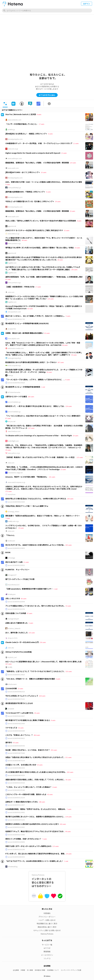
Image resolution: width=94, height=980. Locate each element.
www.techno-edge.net (15, 473)
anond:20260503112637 (16, 805)
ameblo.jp (11, 129)
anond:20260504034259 (16, 775)
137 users (31, 428)
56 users (21, 728)
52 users (67, 230)
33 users (68, 606)
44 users (24, 240)
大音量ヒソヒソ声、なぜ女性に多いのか (21, 765)
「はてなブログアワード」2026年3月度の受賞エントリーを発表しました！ (34, 861)
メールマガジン (47, 955)
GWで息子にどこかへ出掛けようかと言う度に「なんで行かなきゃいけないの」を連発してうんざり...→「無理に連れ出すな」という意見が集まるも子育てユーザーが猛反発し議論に (43, 268)
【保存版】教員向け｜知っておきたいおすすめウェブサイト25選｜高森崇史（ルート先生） (41, 457)
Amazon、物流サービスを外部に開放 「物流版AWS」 (27, 477)
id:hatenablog (13, 867)
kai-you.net (12, 421)
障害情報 (47, 952)
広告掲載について (53, 970)
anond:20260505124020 (16, 675)
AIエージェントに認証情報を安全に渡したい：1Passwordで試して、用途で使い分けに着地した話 (43, 662)
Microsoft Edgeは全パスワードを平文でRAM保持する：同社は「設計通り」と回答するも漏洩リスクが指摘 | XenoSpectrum (44, 307)
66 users (24, 599)
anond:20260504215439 (16, 724)
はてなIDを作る (47, 95)
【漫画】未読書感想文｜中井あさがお (20, 287)
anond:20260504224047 (16, 716)
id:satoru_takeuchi (14, 628)
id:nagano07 (12, 575)
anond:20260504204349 (16, 731)
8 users (39, 114)
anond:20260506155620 (16, 383)
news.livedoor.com (14, 431)
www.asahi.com (13, 168)
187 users (9, 664)
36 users (68, 780)
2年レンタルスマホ (13, 598)
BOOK (8, 552)
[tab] (5, 104)
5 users (8, 184)
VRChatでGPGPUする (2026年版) (19, 652)
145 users (74, 270)
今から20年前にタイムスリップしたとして (22, 696)
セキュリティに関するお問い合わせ (47, 930)
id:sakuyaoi (12, 594)
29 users (76, 436)
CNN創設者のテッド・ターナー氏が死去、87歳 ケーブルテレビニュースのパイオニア (39, 143)
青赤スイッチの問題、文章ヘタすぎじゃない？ (23, 839)
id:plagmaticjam (13, 619)
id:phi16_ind (12, 657)
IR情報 (23, 970)
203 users (68, 545)
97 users (29, 613)
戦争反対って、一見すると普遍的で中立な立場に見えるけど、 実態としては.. (35, 406)
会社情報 (16, 970)
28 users (60, 260)
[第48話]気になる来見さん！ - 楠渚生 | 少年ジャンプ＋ (26, 134)
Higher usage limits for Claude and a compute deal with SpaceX (33, 153)
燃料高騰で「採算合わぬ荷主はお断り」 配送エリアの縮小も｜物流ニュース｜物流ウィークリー (43, 516)
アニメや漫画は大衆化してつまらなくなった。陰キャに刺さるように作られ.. (35, 606)
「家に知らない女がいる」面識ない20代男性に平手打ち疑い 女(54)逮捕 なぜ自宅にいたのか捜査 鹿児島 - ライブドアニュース (45, 427)
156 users (43, 642)
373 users (9, 491)
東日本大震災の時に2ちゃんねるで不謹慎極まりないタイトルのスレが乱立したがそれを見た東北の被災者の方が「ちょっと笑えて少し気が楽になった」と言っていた (44, 258)
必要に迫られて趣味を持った (17, 623)
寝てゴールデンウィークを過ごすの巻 (20, 579)
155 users (32, 633)
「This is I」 (10, 535)
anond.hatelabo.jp (14, 402)
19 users (72, 211)
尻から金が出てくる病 (14, 562)
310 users (69, 671)
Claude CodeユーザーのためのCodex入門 (22, 642)
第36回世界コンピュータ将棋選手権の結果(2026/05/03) (27, 323)
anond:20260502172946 (16, 835)
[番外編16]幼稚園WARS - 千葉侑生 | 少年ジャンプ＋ (25, 192)
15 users (63, 469)
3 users (31, 623)
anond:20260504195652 (16, 738)
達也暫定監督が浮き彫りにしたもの (19, 703)
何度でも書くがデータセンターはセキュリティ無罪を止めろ (28, 846)
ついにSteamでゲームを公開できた (19, 713)
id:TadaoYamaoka (14, 392)
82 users (30, 309)
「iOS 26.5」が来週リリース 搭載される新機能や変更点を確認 (30, 679)
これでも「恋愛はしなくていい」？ (19, 735)
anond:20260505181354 (16, 609)
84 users (65, 345)
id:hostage (11, 558)
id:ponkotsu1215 (14, 585)
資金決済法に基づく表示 (47, 927)
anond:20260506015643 (16, 502)
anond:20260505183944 (16, 602)
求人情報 (30, 970)
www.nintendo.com (15, 120)
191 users (52, 477)
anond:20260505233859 (16, 548)
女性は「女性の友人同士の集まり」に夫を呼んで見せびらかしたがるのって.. (35, 757)
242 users (63, 824)
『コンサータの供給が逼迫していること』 (22, 124)
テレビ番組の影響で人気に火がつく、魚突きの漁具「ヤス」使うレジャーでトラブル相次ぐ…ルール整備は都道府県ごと (44, 239)
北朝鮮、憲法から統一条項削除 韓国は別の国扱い (24, 333)
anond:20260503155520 (16, 783)
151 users (68, 757)
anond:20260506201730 (16, 319)
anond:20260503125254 (16, 798)
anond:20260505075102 (16, 699)
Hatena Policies (47, 934)
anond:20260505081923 (16, 692)
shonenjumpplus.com (15, 139)
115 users (80, 457)
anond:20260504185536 (16, 746)
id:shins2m (11, 541)
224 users (69, 406)
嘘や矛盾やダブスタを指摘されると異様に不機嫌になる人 (28, 720)
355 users (54, 750)
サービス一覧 (47, 945)
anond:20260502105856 (16, 842)
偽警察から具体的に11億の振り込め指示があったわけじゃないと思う (32, 824)
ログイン (87, 4)
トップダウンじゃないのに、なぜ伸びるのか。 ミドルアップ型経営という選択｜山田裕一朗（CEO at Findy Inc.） (44, 527)
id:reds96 (11, 709)
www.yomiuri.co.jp (14, 243)
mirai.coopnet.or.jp (14, 365)
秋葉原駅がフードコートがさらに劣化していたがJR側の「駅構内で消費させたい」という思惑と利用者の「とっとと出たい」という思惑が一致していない (44, 298)
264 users (42, 696)
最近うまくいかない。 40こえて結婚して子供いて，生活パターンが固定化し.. (35, 316)
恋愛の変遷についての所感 (16, 613)
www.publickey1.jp (14, 188)
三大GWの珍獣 (11, 688)
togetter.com (12, 263)
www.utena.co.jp (14, 234)
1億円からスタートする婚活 (16, 396)
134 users (68, 817)
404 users (37, 735)
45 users (37, 713)
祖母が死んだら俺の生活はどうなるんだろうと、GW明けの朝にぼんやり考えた (36, 499)
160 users (70, 499)
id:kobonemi (12, 684)
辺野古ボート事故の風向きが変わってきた (22, 802)
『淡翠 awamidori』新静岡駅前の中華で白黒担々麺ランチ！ (29, 589)
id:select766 (12, 329)
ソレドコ (47, 958)
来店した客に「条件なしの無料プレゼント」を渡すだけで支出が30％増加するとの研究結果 (41, 221)
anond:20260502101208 (16, 849)
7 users (8, 518)
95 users (16, 743)
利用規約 (47, 913)
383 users (70, 772)
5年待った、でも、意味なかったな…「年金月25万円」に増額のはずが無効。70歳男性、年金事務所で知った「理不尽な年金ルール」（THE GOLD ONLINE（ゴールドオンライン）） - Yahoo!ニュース (44, 446)
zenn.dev (11, 648)
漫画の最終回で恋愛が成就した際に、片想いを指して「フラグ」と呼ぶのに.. (35, 780)
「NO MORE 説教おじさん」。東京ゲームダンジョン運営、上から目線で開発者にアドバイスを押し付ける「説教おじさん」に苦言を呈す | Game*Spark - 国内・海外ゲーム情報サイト (44, 354)
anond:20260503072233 (16, 820)
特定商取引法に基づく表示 (47, 924)
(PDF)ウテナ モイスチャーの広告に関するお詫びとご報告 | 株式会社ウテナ (34, 230)
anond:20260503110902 (16, 812)
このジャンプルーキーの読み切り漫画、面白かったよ (26, 794)
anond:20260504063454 (16, 768)
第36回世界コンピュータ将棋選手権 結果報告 (23, 387)
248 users (42, 802)
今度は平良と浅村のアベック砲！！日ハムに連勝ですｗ (27, 506)
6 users (50, 134)
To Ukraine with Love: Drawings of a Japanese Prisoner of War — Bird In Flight (39, 435)
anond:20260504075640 (16, 753)
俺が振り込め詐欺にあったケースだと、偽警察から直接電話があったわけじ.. (35, 817)
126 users (50, 299)
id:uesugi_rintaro (14, 512)
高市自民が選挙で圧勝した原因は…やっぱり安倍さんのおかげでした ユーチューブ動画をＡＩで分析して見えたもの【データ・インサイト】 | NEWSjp (44, 371)
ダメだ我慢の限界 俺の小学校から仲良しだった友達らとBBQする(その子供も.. (36, 772)
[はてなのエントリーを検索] (47, 11)
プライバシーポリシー (47, 917)
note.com (11, 292)
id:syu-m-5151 (13, 638)
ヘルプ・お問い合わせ (47, 920)
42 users (50, 794)
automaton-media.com (16, 348)
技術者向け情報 (40, 970)
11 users (76, 143)
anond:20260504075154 (16, 761)
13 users (64, 153)
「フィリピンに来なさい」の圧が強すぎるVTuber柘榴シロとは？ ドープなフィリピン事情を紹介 (43, 416)
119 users (73, 163)
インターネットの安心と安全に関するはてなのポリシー (47, 881)
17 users (41, 124)
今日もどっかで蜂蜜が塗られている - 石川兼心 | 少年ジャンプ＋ (30, 201)
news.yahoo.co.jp (14, 453)
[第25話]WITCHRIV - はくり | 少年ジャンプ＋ (23, 172)
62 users (47, 333)
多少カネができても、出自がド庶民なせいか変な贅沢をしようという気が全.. (35, 545)
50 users (74, 355)
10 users (44, 172)
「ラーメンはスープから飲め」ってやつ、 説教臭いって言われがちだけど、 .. (35, 379)
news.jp (10, 375)
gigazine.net (12, 226)
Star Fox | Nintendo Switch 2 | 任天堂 (21, 114)
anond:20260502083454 (16, 857)
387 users (61, 362)
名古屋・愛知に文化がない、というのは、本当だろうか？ (28, 750)
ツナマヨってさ (11, 728)
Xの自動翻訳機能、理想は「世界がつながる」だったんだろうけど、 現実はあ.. (36, 809)
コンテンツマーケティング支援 (71, 970)
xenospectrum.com (14, 312)
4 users (79, 221)
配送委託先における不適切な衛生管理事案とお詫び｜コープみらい (31, 362)
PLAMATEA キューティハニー (17, 569)
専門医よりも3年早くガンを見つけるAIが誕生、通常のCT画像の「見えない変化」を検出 (40, 248)
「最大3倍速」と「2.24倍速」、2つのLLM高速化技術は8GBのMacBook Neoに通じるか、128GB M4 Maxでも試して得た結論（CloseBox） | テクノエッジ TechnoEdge (44, 468)
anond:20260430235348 (16, 790)
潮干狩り (9, 742)
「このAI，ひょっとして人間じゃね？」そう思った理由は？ (28, 787)
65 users (8, 279)
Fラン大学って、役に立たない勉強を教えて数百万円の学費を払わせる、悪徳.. (35, 854)
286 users (31, 397)
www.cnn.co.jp (13, 149)
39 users (58, 201)
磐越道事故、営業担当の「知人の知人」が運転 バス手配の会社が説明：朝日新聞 (37, 163)
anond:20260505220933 (16, 565)
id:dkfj (10, 667)
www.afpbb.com (14, 339)
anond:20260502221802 (16, 827)
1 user (43, 387)
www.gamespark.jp (14, 358)
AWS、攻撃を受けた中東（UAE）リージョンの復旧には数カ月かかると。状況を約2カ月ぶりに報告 (44, 182)
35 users (8, 450)
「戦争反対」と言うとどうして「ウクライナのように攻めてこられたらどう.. (35, 671)
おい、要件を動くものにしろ (17, 633)
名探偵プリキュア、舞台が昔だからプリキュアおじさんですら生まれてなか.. (35, 831)
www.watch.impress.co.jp (17, 482)
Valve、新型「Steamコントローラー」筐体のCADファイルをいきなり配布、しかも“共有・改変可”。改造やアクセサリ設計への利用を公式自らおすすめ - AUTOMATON (43, 344)
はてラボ (47, 948)
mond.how (12, 494)
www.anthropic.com (15, 158)
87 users (8, 418)
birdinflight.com (13, 441)
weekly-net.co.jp (13, 521)
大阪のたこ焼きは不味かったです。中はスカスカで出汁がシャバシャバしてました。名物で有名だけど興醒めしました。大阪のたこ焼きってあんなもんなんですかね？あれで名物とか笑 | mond (44, 488)
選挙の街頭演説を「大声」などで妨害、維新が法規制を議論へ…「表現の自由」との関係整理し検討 (44, 277)
